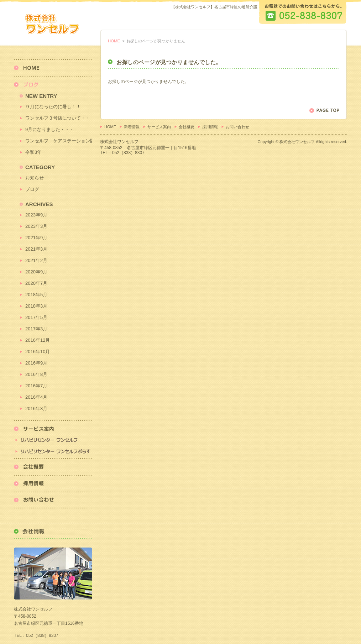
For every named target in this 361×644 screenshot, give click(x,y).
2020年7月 (36, 283)
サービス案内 (159, 127)
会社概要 (187, 127)
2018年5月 (36, 295)
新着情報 (132, 127)
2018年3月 (36, 306)
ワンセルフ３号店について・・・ (59, 118)
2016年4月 (36, 397)
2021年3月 (36, 249)
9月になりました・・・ (50, 129)
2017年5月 (36, 317)
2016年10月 (38, 352)
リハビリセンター (53, 433)
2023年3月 (36, 226)
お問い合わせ (237, 127)
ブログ (32, 189)
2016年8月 (36, 374)
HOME (114, 41)
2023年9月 (36, 215)
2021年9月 (36, 238)
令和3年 (33, 152)
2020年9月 (36, 272)
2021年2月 (36, 260)
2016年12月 (38, 340)
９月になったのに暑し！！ (53, 107)
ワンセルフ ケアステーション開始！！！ (59, 141)
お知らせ (35, 178)
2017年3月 (36, 329)
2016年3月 (36, 409)
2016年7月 (36, 386)
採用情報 (210, 127)
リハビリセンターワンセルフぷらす (53, 452)
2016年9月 (36, 363)
